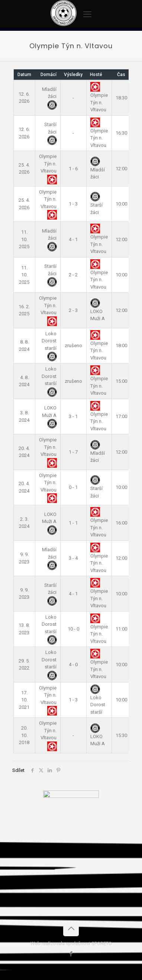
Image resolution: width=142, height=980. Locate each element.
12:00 (121, 169)
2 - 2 (73, 275)
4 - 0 (73, 665)
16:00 (121, 523)
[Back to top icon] (71, 928)
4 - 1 (73, 239)
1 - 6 (73, 169)
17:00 (121, 416)
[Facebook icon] (71, 954)
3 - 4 (73, 558)
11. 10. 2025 (24, 239)
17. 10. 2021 (24, 700)
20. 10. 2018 (24, 735)
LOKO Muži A (98, 310)
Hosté (96, 75)
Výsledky (73, 75)
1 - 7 (73, 452)
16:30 (121, 133)
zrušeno (73, 346)
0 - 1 (73, 487)
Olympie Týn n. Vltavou (99, 134)
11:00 (121, 629)
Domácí (49, 75)
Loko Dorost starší (98, 700)
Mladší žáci (49, 97)
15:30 (121, 735)
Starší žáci (50, 132)
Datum (24, 75)
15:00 (121, 381)
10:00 (121, 204)
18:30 (121, 98)
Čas (121, 75)
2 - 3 (73, 310)
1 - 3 (73, 204)
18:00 (121, 346)
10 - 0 (73, 629)
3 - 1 (73, 416)
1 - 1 (73, 523)
